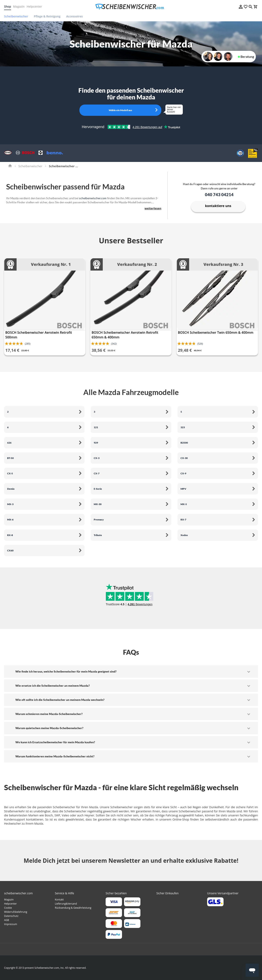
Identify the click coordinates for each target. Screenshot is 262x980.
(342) (114, 344)
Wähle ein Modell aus (120, 110)
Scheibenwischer (30, 166)
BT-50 (10, 458)
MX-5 (184, 504)
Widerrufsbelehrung (16, 912)
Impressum (11, 924)
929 (96, 443)
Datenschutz (11, 916)
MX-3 (10, 504)
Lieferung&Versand (66, 904)
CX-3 (97, 458)
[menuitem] (18, 16)
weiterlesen (153, 208)
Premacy (99, 520)
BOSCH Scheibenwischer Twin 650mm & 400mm (216, 332)
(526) (200, 344)
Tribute (98, 535)
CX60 (10, 550)
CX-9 (183, 473)
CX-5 (10, 473)
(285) (28, 344)
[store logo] (131, 7)
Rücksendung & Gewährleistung (73, 908)
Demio (11, 489)
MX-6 (10, 520)
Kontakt (59, 900)
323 (183, 427)
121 (96, 427)
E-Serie (98, 489)
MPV (183, 489)
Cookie (8, 908)
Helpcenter (34, 6)
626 (9, 443)
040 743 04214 (219, 195)
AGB (7, 920)
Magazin (19, 6)
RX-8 (10, 535)
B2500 (184, 443)
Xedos (184, 535)
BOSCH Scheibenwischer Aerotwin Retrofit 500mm (39, 335)
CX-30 (184, 458)
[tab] (131, 672)
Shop (8, 6)
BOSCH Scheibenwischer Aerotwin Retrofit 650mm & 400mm (125, 335)
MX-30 (98, 504)
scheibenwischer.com (93, 198)
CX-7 (97, 473)
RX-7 (183, 520)
